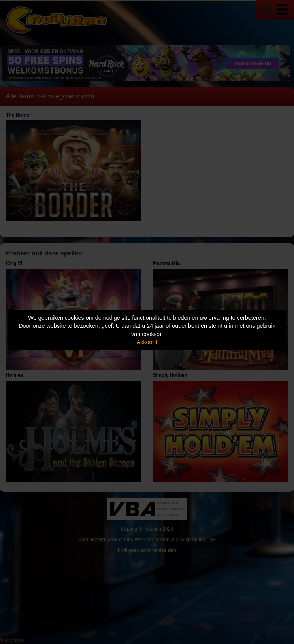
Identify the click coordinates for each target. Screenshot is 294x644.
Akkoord (147, 342)
